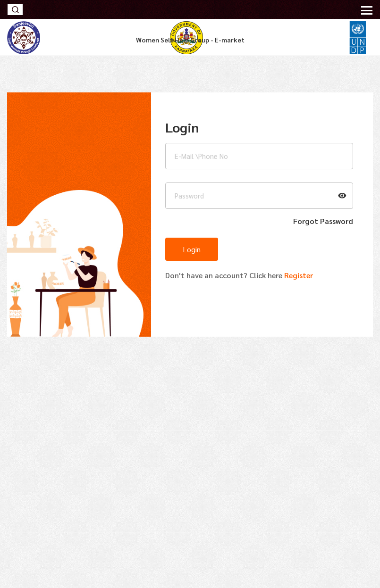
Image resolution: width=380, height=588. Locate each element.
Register (298, 275)
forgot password (323, 221)
